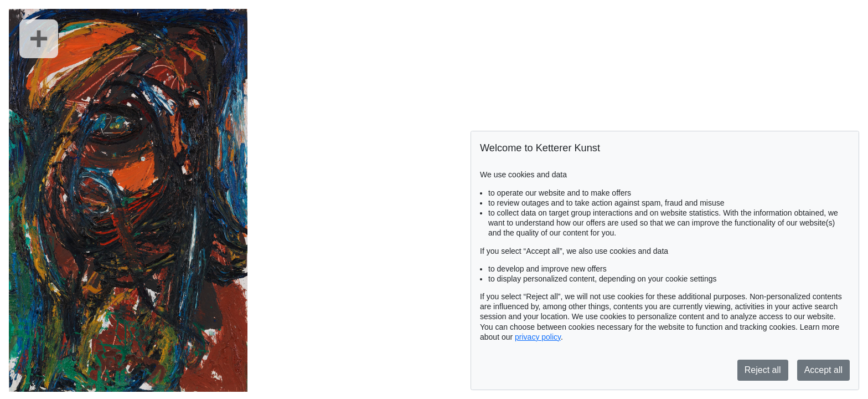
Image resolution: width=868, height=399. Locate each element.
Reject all (763, 370)
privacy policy (538, 337)
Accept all (823, 370)
